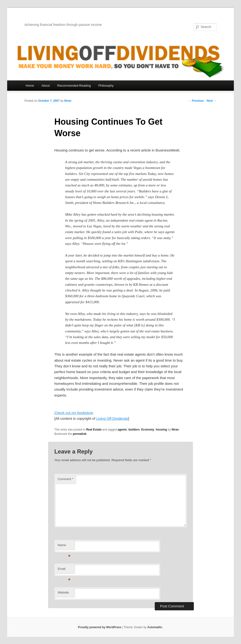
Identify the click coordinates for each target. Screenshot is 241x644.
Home (30, 86)
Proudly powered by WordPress (100, 627)
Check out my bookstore (74, 413)
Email (64, 570)
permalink (80, 434)
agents (122, 430)
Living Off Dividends (112, 418)
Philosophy (106, 86)
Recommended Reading (74, 86)
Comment (66, 479)
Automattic (155, 627)
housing (161, 430)
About (46, 86)
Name (64, 546)
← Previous (196, 101)
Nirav (68, 101)
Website (63, 592)
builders (134, 430)
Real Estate (94, 430)
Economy (148, 430)
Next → (212, 101)
